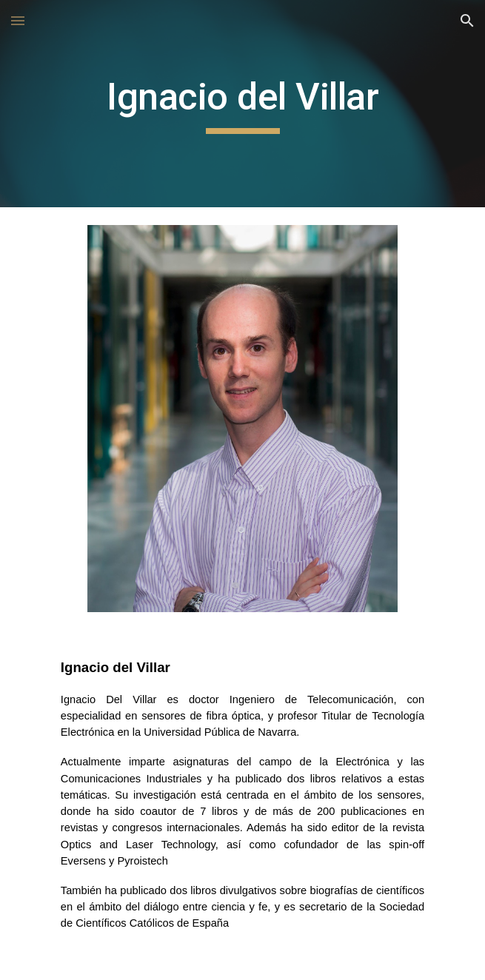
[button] (18, 20)
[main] (242, 104)
